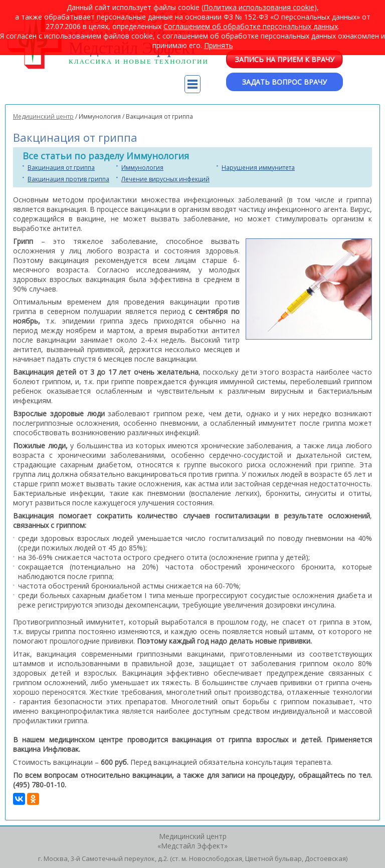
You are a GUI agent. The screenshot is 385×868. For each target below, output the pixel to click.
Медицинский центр (43, 116)
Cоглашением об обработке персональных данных (251, 26)
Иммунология (142, 168)
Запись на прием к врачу (285, 59)
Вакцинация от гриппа (61, 168)
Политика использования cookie (259, 7)
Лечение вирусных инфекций (165, 179)
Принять (219, 45)
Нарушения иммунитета (258, 168)
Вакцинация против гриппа (68, 179)
